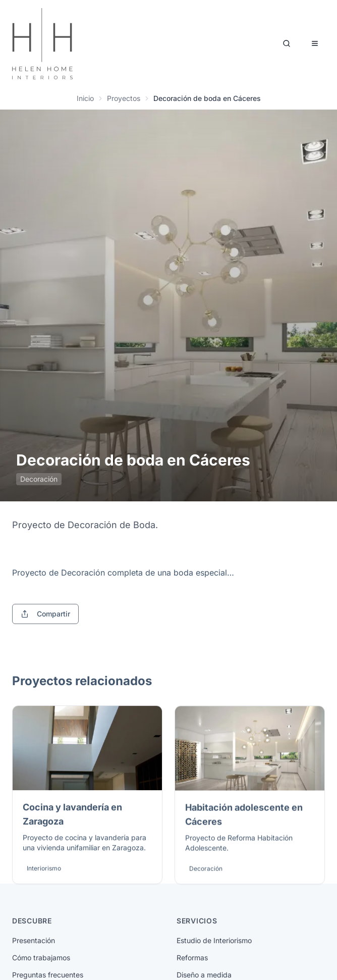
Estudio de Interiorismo (214, 940)
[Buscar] (287, 43)
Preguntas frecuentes (48, 975)
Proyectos (124, 98)
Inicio (85, 98)
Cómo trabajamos (41, 958)
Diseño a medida (204, 975)
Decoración (39, 479)
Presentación (34, 940)
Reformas (192, 958)
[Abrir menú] (315, 43)
